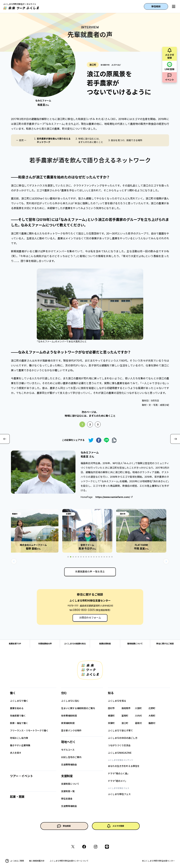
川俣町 (138, 708)
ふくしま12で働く (19, 701)
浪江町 (125, 723)
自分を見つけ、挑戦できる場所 (127, 140)
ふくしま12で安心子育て (120, 730)
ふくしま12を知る (117, 701)
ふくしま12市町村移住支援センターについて (69, 861)
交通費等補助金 (69, 765)
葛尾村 (138, 723)
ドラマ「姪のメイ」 (117, 781)
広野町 (152, 708)
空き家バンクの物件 (71, 730)
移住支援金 (67, 799)
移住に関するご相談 (165, 644)
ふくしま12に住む (70, 701)
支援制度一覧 (68, 791)
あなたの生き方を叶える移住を (124, 766)
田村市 (111, 708)
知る (111, 693)
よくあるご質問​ (15, 861)
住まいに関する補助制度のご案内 (78, 708)
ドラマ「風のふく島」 (118, 773)
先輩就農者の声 (45, 644)
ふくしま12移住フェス (119, 794)
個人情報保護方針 (37, 861)
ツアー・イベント (22, 776)
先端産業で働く (18, 716)
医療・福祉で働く (19, 723)
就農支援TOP (15, 644)
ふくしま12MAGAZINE (120, 753)
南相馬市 (126, 708)
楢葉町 (111, 716)
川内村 (138, 716)
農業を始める (17, 708)
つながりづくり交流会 (119, 745)
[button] (166, 561)
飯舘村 (152, 723)
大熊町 (152, 716)
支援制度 (67, 776)
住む (64, 693)
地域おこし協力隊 (19, 738)
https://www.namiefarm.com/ (113, 497)
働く (13, 693)
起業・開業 (17, 797)
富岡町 (125, 716)
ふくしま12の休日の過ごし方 (123, 738)
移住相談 (156, 6)
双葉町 (111, 723)
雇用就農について (135, 644)
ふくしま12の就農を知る (75, 644)
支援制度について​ (70, 784)
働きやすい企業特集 (20, 745)
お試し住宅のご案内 (71, 757)
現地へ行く (68, 742)
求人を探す (16, 753)
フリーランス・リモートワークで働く (29, 730)
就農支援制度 (105, 644)
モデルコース (68, 750)
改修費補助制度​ (69, 716)
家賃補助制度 (68, 723)
